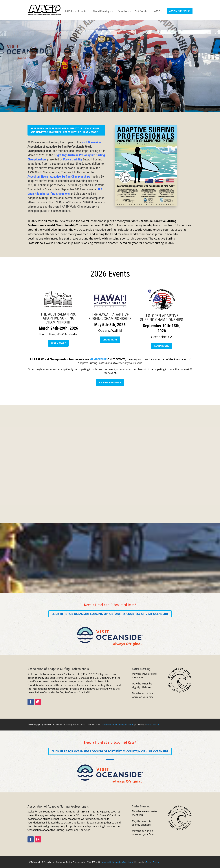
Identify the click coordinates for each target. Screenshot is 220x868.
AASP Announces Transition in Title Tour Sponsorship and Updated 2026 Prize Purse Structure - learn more (65, 130)
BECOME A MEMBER (110, 382)
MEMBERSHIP (98, 359)
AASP (157, 11)
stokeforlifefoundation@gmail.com (118, 725)
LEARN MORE (58, 343)
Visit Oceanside (91, 142)
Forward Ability (73, 159)
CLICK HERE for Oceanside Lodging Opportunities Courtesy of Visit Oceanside (110, 614)
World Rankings (102, 11)
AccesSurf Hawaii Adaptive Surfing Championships (59, 177)
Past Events (141, 11)
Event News (124, 11)
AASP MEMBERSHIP (180, 11)
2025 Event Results (76, 11)
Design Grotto (152, 725)
